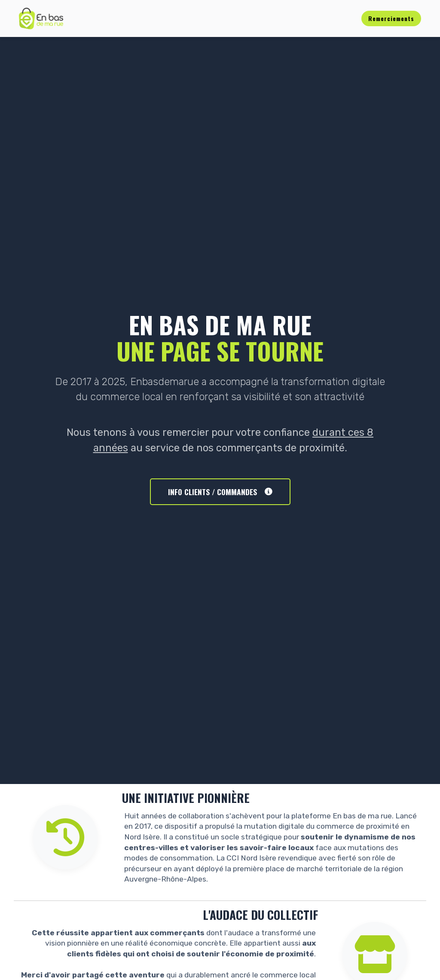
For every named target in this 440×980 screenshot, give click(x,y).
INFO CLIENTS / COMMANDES (220, 492)
